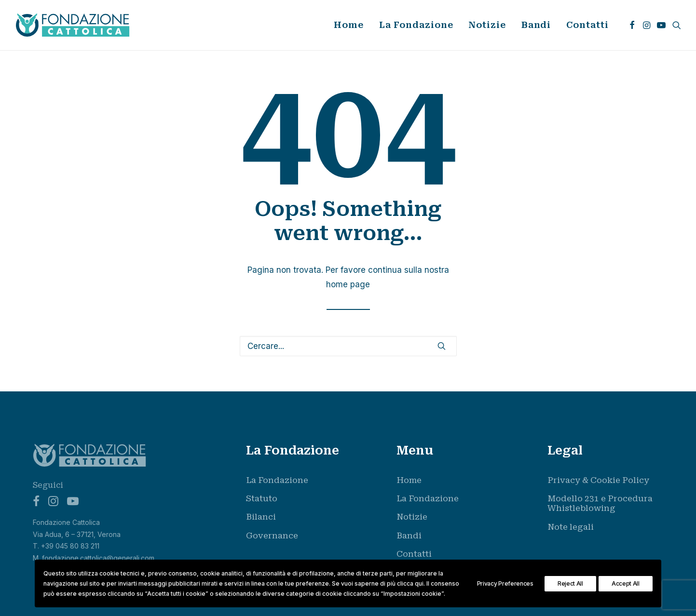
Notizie (487, 25)
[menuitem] (349, 25)
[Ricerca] (348, 346)
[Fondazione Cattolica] (73, 25)
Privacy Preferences (505, 583)
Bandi (536, 25)
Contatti (587, 25)
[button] (632, 25)
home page (348, 284)
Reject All (570, 583)
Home (349, 25)
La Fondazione (416, 25)
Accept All (626, 583)
